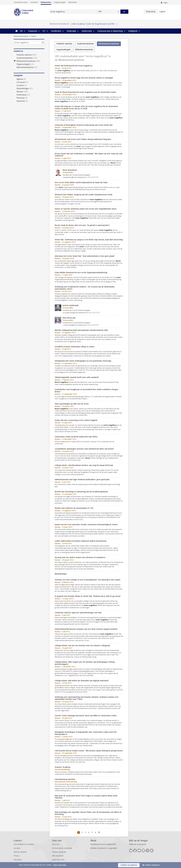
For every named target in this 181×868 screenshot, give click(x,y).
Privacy (17, 856)
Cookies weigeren (152, 865)
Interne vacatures (59, 852)
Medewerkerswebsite (21, 36)
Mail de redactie (20, 852)
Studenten (34, 2)
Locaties (29, 85)
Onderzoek (87, 31)
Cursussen (29, 82)
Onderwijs (71, 31)
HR (21, 31)
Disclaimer (18, 860)
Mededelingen (29, 88)
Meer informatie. (60, 865)
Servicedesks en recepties (24, 844)
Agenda (29, 79)
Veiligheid (133, 31)
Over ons (56, 844)
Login (165, 3)
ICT (44, 31)
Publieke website (29, 55)
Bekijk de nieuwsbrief (138, 844)
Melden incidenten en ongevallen (104, 848)
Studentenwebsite (29, 58)
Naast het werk (58, 860)
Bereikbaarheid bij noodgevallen (103, 844)
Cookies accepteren (129, 865)
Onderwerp (29, 95)
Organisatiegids (60, 2)
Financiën (33, 31)
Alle (100, 12)
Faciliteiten (56, 31)
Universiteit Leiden (21, 2)
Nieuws (29, 92)
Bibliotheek (73, 2)
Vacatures (29, 101)
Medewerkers (46, 2)
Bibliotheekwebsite (29, 67)
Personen (29, 98)
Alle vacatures (58, 856)
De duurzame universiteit (62, 848)
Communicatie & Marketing (110, 31)
